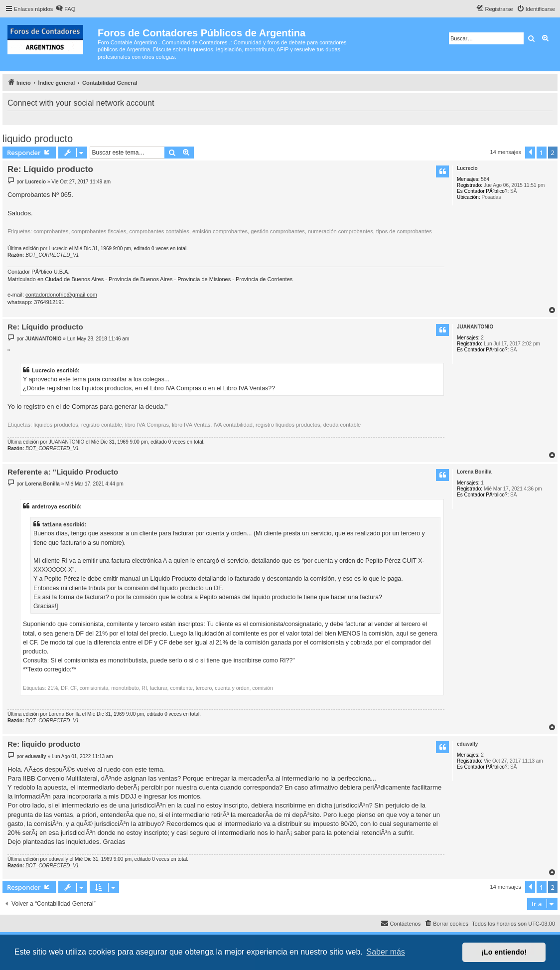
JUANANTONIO (475, 327)
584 (485, 179)
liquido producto (38, 139)
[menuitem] (65, 9)
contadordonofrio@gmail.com (61, 295)
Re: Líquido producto (50, 169)
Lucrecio (467, 168)
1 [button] (541, 153)
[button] (530, 153)
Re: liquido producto (44, 744)
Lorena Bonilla (474, 472)
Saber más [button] (386, 952)
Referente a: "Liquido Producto (63, 472)
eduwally (467, 744)
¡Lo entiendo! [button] (504, 952)
